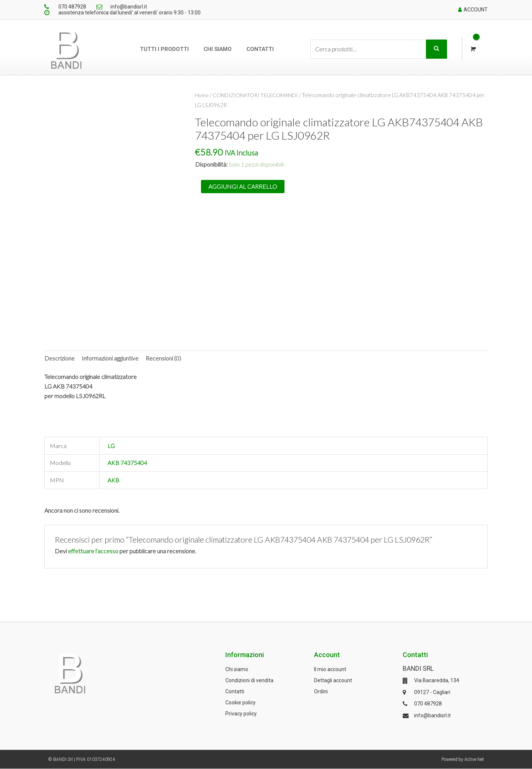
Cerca (436, 49)
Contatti (260, 49)
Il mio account (330, 670)
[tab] (59, 358)
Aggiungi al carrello (243, 186)
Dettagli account (333, 681)
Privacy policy (241, 714)
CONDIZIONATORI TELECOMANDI (257, 95)
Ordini (321, 692)
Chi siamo (218, 49)
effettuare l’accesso (93, 551)
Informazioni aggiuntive (110, 358)
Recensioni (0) (163, 358)
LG (111, 446)
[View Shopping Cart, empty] (472, 49)
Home (202, 95)
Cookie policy (241, 703)
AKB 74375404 (127, 463)
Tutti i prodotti (164, 49)
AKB (113, 480)
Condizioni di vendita (249, 681)
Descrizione (59, 358)
